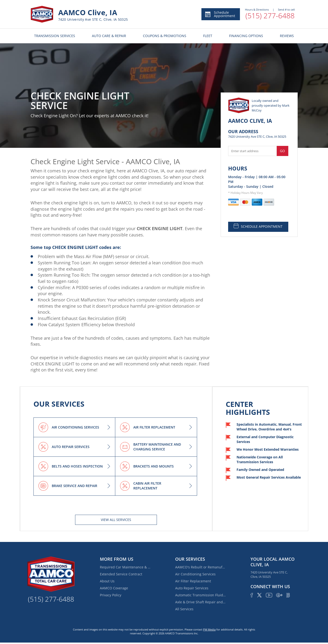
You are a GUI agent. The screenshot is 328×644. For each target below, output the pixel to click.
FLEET (208, 36)
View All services (116, 520)
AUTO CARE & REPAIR (109, 36)
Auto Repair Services (192, 588)
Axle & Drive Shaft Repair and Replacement (200, 602)
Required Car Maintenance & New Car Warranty (125, 567)
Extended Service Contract (121, 574)
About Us (107, 581)
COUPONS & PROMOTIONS (165, 36)
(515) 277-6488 (270, 16)
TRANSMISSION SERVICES (55, 36)
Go (282, 151)
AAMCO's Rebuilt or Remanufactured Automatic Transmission (200, 567)
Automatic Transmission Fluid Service (200, 595)
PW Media (209, 629)
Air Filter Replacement (193, 581)
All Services (184, 609)
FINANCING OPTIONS (246, 36)
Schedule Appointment (220, 14)
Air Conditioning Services (195, 574)
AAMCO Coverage (114, 588)
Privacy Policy (111, 595)
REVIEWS (287, 36)
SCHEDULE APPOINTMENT (258, 226)
